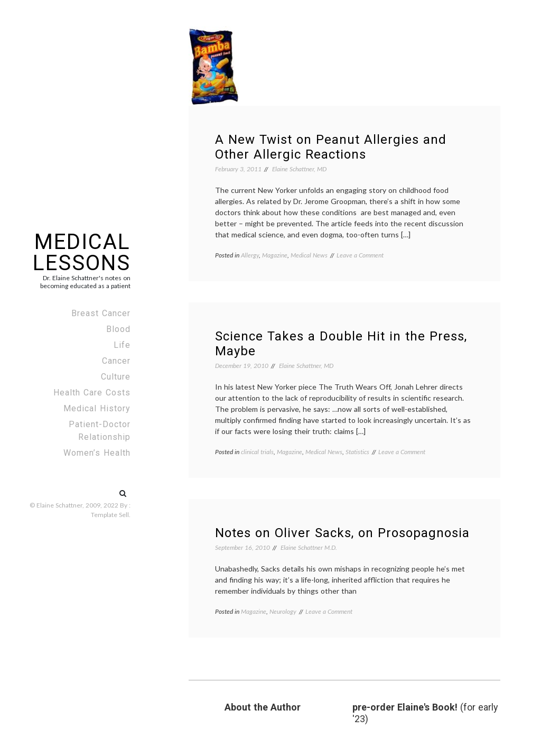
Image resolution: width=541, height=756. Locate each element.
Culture (116, 377)
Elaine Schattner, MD (299, 169)
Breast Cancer (101, 313)
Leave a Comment (360, 255)
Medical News (309, 255)
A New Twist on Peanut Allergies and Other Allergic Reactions (331, 147)
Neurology (283, 611)
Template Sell (110, 515)
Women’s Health (97, 453)
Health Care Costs (92, 393)
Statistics (357, 452)
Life (122, 345)
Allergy (250, 255)
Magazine (275, 255)
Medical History (97, 408)
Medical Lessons (82, 252)
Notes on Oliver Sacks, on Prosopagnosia (342, 533)
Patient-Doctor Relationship (100, 431)
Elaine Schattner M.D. (309, 547)
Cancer (116, 361)
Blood (118, 329)
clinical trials (257, 452)
